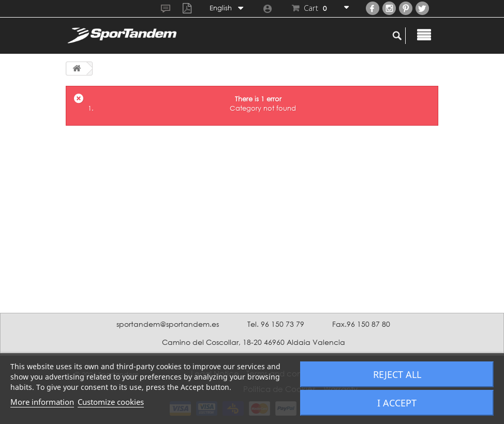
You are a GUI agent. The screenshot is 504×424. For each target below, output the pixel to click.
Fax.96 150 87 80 (361, 324)
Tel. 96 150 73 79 (276, 324)
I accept (397, 403)
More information (42, 402)
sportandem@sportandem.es (168, 324)
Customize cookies (111, 402)
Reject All (397, 374)
